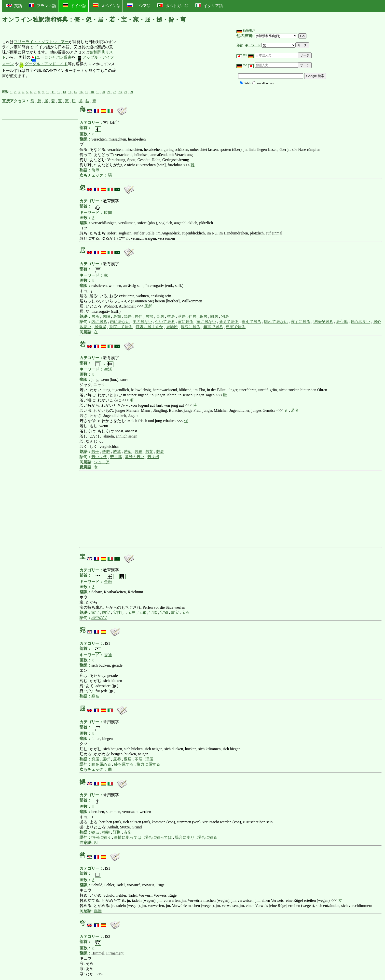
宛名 (95, 696)
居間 (117, 316)
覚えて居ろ (251, 322)
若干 (95, 452)
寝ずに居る (301, 322)
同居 (214, 316)
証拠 (117, 832)
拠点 (95, 832)
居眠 (106, 316)
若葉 (128, 452)
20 (103, 92)
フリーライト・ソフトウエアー (41, 42)
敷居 (171, 316)
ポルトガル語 (173, 6)
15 (75, 92)
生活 (108, 369)
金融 (108, 582)
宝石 (186, 612)
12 (59, 92)
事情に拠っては (128, 837)
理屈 (149, 759)
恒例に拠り (101, 837)
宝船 (153, 612)
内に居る (99, 322)
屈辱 (117, 759)
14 (70, 92)
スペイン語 (107, 6)
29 (131, 92)
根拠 (106, 832)
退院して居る (121, 327)
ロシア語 (139, 6)
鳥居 (203, 316)
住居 (192, 316)
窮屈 (95, 759)
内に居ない (120, 322)
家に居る (186, 322)
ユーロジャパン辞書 (51, 57)
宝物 (164, 612)
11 (53, 92)
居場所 (172, 327)
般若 (106, 452)
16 (81, 92)
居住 (138, 316)
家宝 (95, 612)
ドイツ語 (75, 6)
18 (92, 92)
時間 (108, 213)
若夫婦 (153, 457)
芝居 (182, 316)
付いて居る (165, 322)
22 (115, 92)
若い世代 (99, 457)
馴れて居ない (276, 322)
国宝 (106, 612)
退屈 (128, 759)
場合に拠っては (158, 837)
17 (87, 92)
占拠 (128, 832)
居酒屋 (100, 327)
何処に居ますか (149, 327)
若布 (138, 452)
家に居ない (206, 322)
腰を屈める (101, 764)
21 (109, 92)
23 (120, 92)
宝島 (132, 612)
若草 (117, 452)
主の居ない (142, 322)
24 (126, 92)
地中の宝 (99, 618)
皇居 (160, 316)
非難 (98, 911)
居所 (148, 306)
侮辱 (95, 170)
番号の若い (135, 457)
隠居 (128, 316)
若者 (295, 410)
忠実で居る (236, 327)
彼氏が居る (323, 322)
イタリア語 (209, 6)
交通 (108, 655)
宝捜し (119, 612)
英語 (14, 6)
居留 (149, 316)
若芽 (149, 452)
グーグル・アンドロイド (43, 64)
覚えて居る (229, 322)
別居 (225, 316)
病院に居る (191, 327)
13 (64, 92)
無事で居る (213, 327)
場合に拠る (207, 837)
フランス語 (42, 6)
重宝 (175, 612)
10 (48, 92)
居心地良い (360, 322)
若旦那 (116, 457)
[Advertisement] (153, 59)
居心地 (342, 322)
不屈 (138, 759)
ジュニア (102, 462)
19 (98, 92)
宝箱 (142, 612)
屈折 (106, 759)
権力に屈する (148, 764)
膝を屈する (124, 764)
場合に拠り (185, 837)
